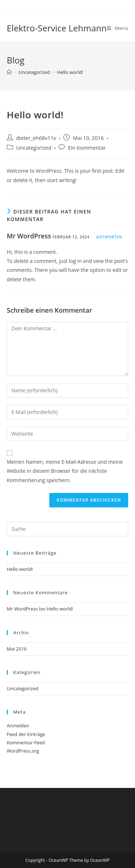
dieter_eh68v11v (36, 138)
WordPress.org (23, 751)
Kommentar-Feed (26, 743)
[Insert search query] (68, 529)
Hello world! (70, 72)
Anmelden (18, 726)
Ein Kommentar (87, 148)
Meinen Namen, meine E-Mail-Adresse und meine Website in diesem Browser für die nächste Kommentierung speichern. (65, 471)
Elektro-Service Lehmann (57, 28)
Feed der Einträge (26, 734)
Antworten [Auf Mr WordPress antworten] (109, 237)
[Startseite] (9, 72)
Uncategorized (34, 148)
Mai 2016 (17, 649)
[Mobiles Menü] (118, 28)
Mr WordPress (29, 236)
